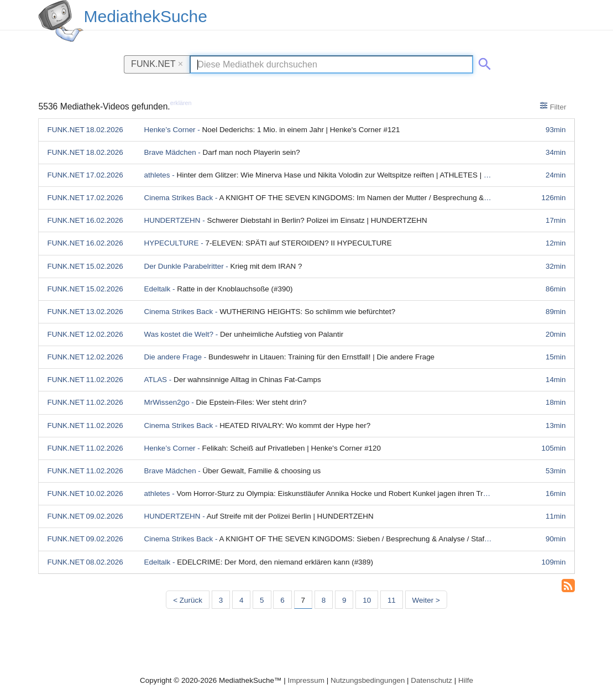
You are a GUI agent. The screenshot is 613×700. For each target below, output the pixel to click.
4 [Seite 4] (241, 600)
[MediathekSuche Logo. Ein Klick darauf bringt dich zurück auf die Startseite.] (61, 21)
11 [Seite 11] (392, 600)
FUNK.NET (157, 64)
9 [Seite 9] (344, 600)
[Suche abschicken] (483, 62)
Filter (553, 106)
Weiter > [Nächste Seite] (426, 600)
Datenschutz (431, 680)
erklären (181, 103)
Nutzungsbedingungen (368, 680)
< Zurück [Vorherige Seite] (188, 600)
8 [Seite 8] (324, 600)
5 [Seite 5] (262, 600)
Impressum (306, 680)
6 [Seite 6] (282, 600)
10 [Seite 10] (367, 600)
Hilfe (466, 680)
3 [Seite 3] (221, 600)
